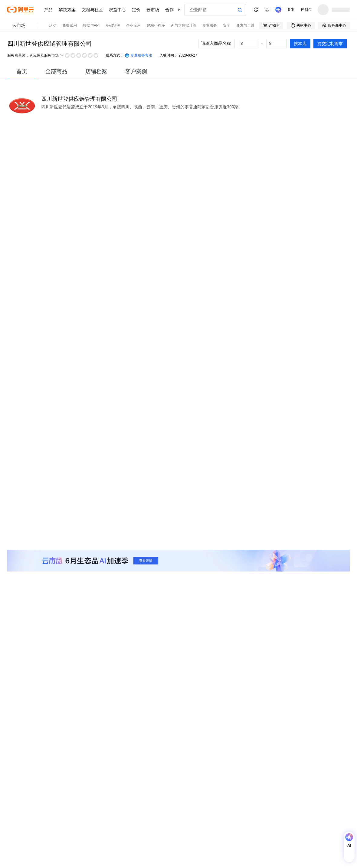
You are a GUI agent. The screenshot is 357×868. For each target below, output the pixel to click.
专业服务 (210, 25)
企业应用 (133, 25)
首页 (22, 71)
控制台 (306, 10)
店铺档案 (96, 71)
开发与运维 (245, 25)
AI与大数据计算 (183, 25)
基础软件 (113, 25)
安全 (227, 25)
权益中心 (117, 10)
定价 (136, 10)
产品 (48, 10)
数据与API (91, 25)
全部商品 (56, 71)
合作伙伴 (174, 10)
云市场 (153, 10)
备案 (291, 10)
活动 (53, 25)
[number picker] (251, 44)
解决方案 (67, 10)
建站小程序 (156, 25)
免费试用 (70, 25)
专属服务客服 (138, 55)
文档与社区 (92, 10)
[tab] (22, 71)
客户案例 (136, 71)
